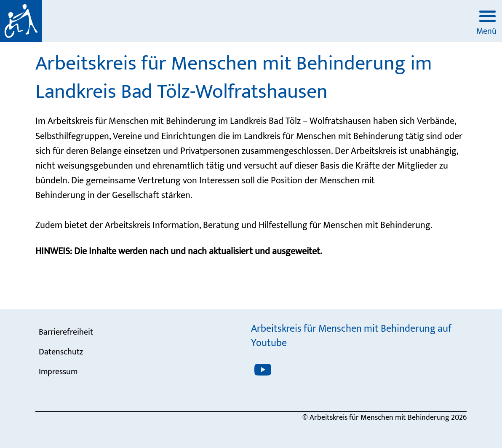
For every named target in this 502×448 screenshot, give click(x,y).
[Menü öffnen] (486, 18)
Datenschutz (61, 352)
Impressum (58, 372)
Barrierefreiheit (66, 332)
